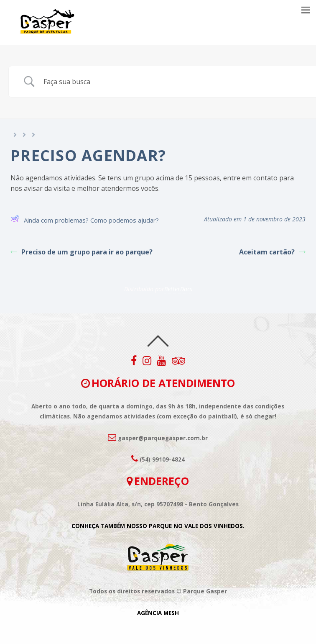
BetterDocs (178, 289)
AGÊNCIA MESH (158, 613)
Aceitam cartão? (272, 252)
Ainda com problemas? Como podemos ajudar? (85, 220)
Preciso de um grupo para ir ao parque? (82, 252)
